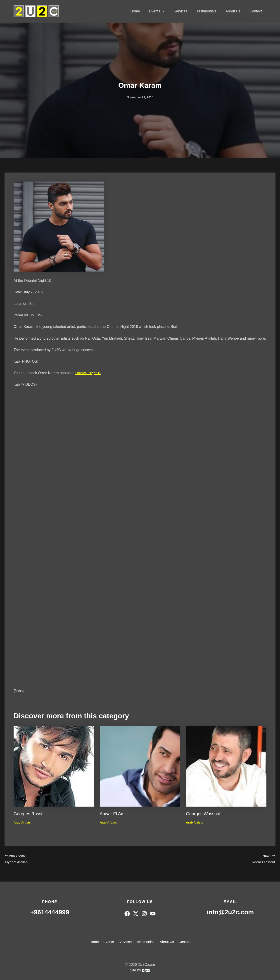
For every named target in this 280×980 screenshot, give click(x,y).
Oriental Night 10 (89, 373)
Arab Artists (23, 822)
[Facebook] (127, 914)
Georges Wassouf (204, 814)
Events (165, 11)
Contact (257, 11)
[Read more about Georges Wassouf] (226, 766)
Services (187, 11)
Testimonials (211, 11)
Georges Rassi (28, 814)
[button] (171, 11)
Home (145, 11)
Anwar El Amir (114, 814)
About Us (236, 11)
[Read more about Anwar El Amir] (140, 766)
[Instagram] (144, 914)
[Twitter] (136, 914)
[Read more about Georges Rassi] (54, 766)
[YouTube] (153, 914)
